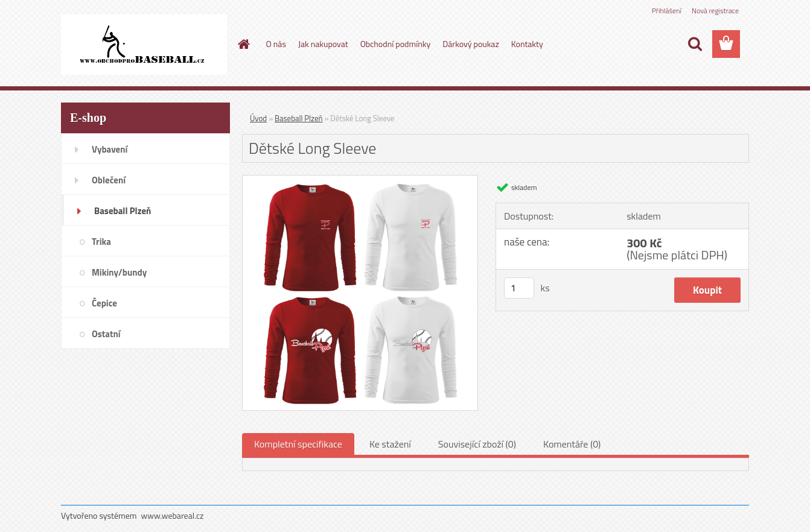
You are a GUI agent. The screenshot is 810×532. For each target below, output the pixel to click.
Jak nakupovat (323, 44)
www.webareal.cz (173, 515)
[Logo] (144, 45)
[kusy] (519, 288)
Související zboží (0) (477, 444)
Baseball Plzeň (298, 118)
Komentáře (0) (572, 444)
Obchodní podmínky (396, 44)
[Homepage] (243, 44)
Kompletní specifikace (298, 444)
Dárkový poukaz (471, 44)
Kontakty (527, 44)
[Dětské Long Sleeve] (360, 180)
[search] (695, 44)
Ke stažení (390, 444)
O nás (276, 44)
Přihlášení (667, 11)
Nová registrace (715, 11)
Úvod (258, 118)
